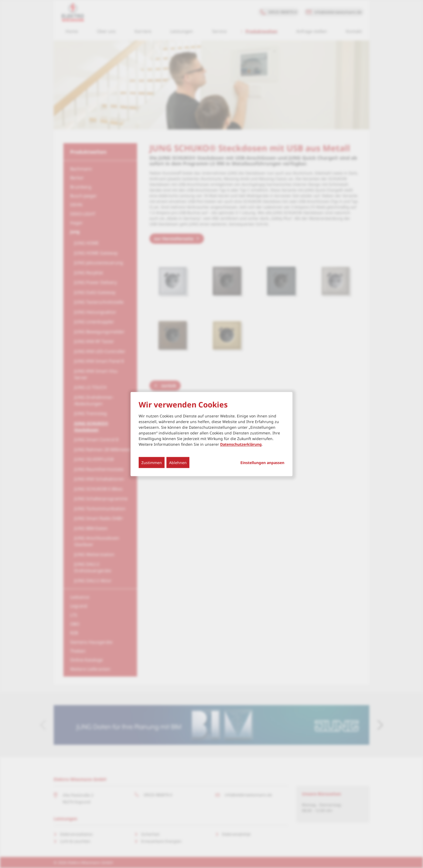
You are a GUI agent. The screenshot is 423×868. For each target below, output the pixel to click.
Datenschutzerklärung (241, 444)
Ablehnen (178, 463)
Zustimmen (152, 463)
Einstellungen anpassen (262, 463)
